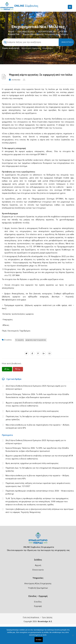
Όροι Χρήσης (47, 617)
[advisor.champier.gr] (50, 353)
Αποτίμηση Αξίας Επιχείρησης (38, 584)
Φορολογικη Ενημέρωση (31, 48)
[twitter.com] (27, 353)
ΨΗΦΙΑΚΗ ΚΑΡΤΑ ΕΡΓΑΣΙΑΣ (36, 340)
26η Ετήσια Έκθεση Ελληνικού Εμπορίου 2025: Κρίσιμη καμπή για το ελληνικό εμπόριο (36, 387)
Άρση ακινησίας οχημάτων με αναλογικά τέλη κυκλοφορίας (32, 463)
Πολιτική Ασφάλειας (31, 617)
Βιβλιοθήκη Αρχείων (26, 32)
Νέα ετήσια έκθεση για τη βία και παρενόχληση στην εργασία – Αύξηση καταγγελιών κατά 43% (38, 426)
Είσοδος (38, 602)
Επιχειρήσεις (48, 48)
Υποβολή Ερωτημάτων (38, 588)
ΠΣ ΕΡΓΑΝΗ (20, 340)
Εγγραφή (38, 606)
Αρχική (11, 32)
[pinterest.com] (38, 353)
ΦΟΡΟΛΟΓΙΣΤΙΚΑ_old (47, 32)
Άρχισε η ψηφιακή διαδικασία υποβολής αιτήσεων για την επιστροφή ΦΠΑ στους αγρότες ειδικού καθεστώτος (39, 404)
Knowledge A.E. (45, 621)
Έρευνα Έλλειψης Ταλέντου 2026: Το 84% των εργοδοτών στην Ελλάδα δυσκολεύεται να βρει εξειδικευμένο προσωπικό (37, 396)
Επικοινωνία (38, 570)
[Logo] (38, 540)
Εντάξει (39, 640)
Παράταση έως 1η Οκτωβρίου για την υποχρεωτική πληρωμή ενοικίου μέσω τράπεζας (37, 418)
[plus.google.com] (44, 353)
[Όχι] (73, 637)
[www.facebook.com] (32, 353)
